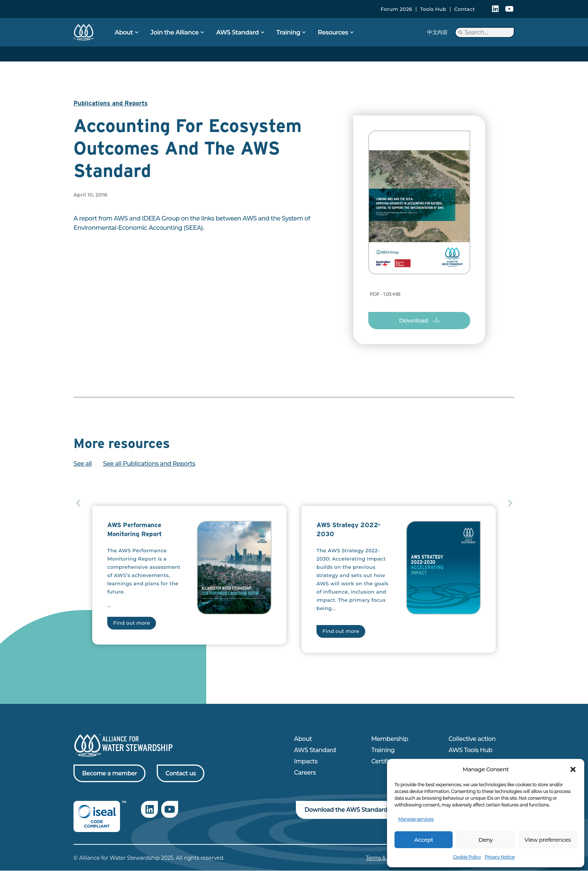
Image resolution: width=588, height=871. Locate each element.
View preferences (548, 840)
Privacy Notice (499, 857)
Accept (423, 840)
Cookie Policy (467, 857)
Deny (486, 840)
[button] (573, 769)
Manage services (416, 819)
